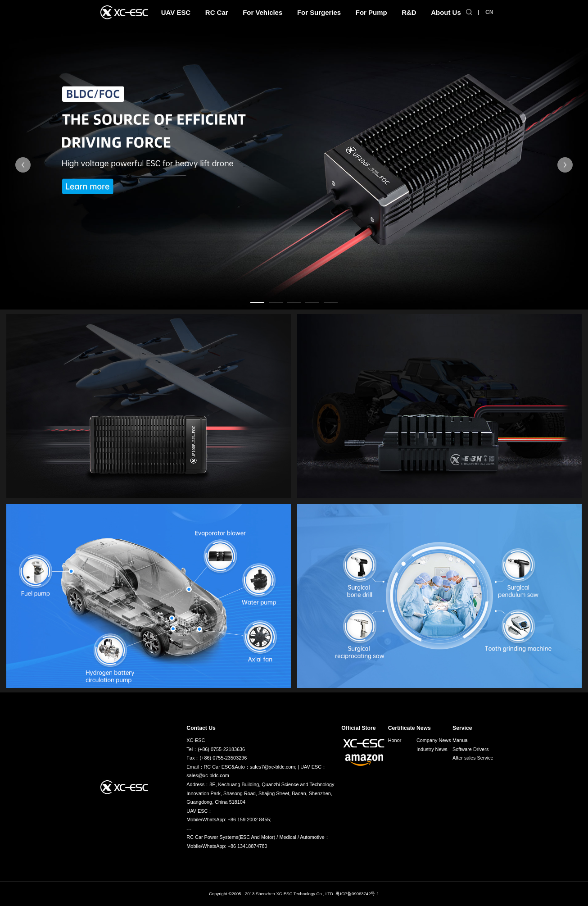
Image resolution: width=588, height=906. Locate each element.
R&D (409, 12)
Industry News (432, 749)
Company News (434, 740)
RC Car (217, 12)
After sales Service (473, 758)
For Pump (371, 12)
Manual (461, 740)
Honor (395, 740)
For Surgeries (319, 12)
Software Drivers (470, 749)
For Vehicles (262, 12)
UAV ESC (176, 12)
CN (489, 12)
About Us (446, 12)
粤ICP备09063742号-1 (357, 894)
